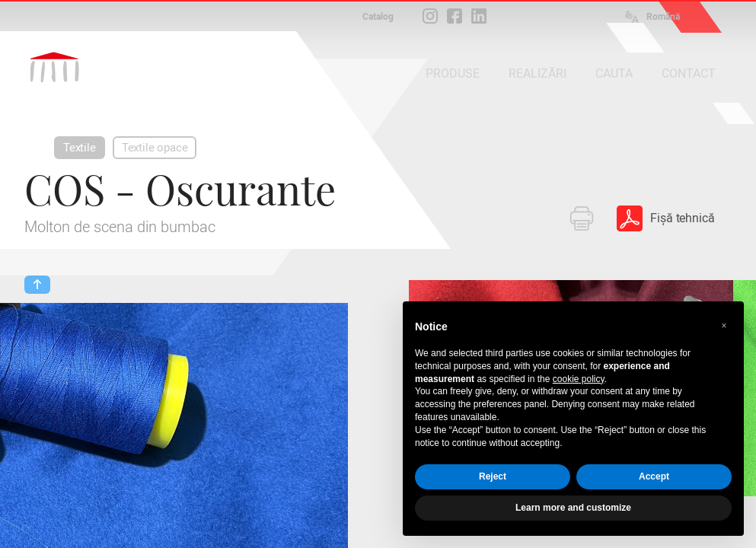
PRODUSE (453, 73)
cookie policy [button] (579, 379)
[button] (724, 326)
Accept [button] (654, 476)
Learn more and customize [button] (573, 508)
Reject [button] (493, 476)
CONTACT (689, 73)
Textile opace (155, 148)
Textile (80, 148)
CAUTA (614, 73)
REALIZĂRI (537, 73)
